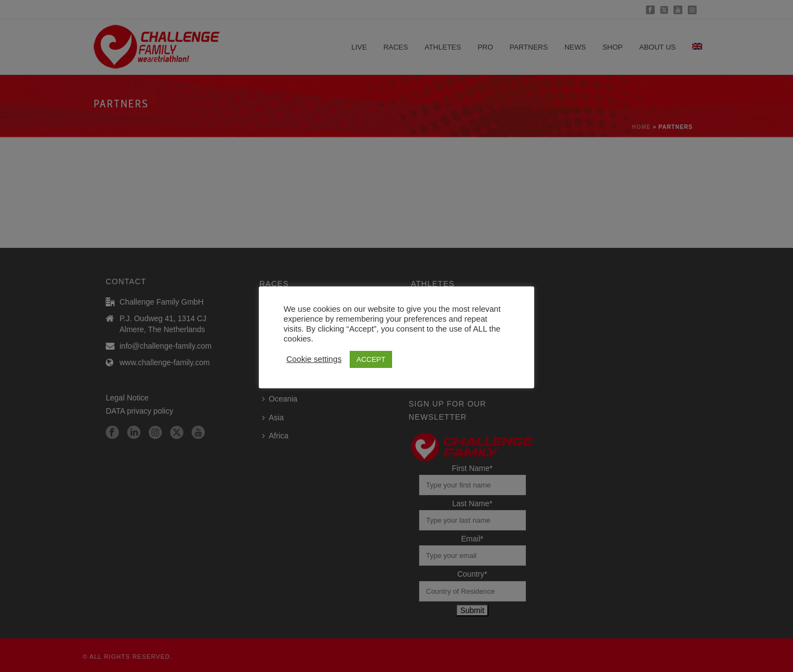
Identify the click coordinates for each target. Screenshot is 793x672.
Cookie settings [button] (314, 359)
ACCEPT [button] (371, 359)
